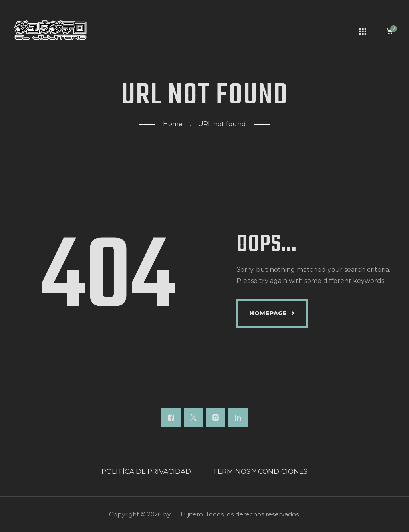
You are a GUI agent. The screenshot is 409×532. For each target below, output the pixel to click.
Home (173, 124)
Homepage (268, 313)
